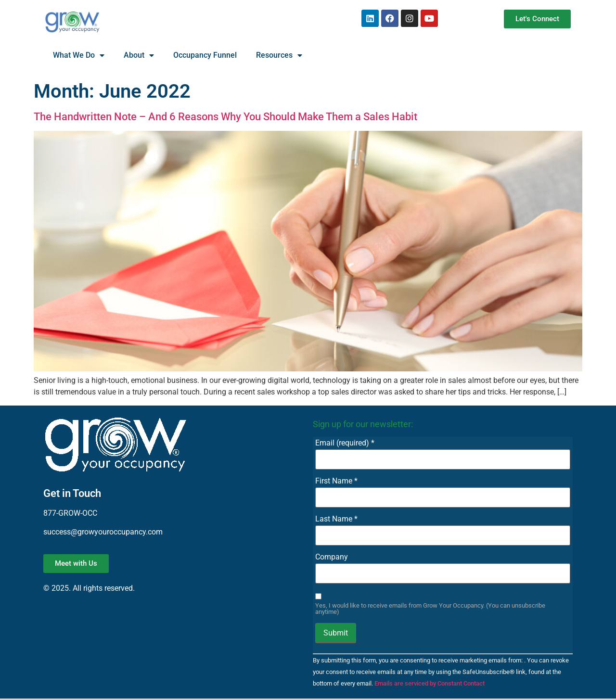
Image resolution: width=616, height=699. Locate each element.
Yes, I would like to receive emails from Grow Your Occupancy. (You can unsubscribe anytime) (430, 609)
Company (332, 557)
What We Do (79, 55)
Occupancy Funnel (205, 55)
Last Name (336, 519)
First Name (336, 481)
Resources (279, 55)
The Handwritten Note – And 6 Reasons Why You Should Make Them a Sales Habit (225, 117)
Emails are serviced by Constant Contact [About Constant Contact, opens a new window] (430, 683)
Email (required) (345, 443)
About (139, 55)
